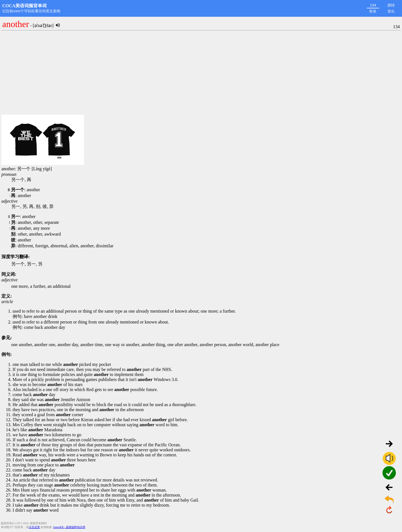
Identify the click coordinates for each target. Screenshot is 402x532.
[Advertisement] (201, 73)
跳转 (391, 5)
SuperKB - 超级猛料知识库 (69, 527)
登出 (391, 11)
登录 (373, 11)
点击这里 (34, 527)
